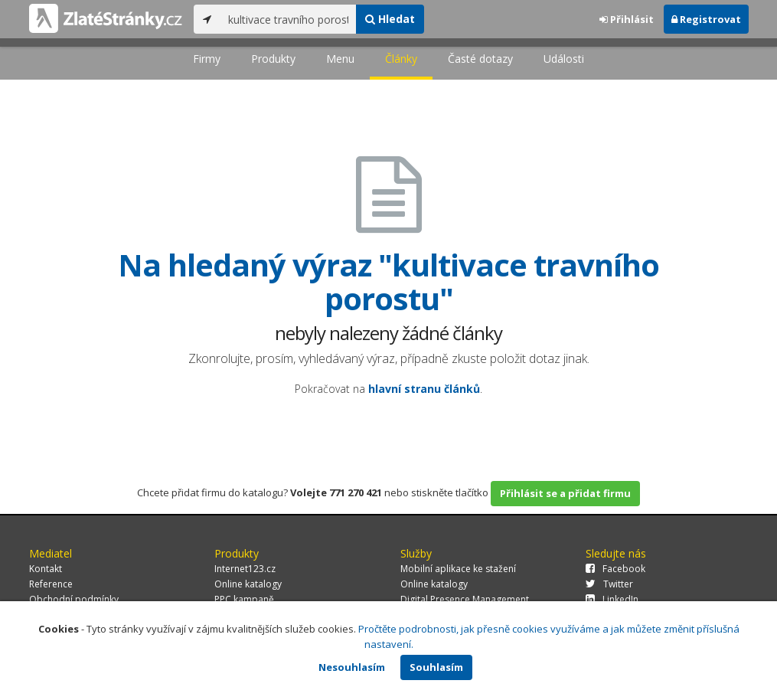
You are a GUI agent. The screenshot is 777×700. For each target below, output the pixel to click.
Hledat (390, 19)
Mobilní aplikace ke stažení (458, 569)
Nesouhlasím (352, 667)
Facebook (615, 569)
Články (401, 59)
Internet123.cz (245, 569)
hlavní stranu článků (424, 389)
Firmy (207, 59)
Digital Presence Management (465, 599)
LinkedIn (612, 599)
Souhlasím (436, 667)
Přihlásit (627, 19)
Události (564, 59)
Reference (51, 584)
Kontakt (46, 569)
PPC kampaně (244, 599)
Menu (340, 59)
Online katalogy (248, 584)
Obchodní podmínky (74, 599)
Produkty (273, 59)
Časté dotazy (480, 59)
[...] (288, 19)
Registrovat (706, 19)
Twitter (609, 584)
